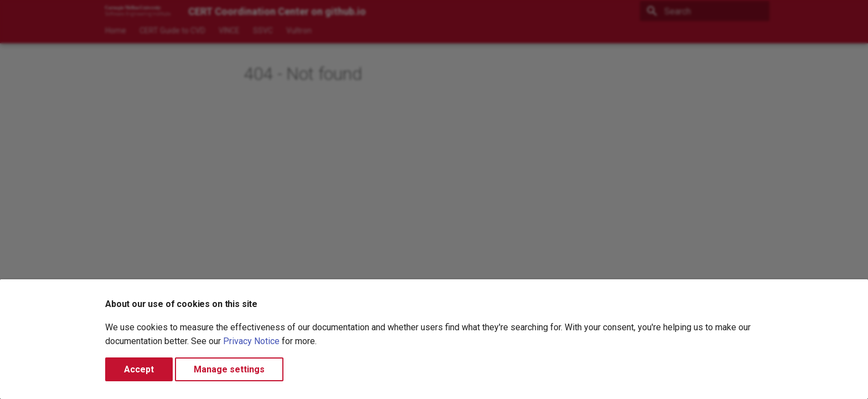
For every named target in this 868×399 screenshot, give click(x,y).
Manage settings (229, 369)
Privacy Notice (251, 341)
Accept (139, 369)
